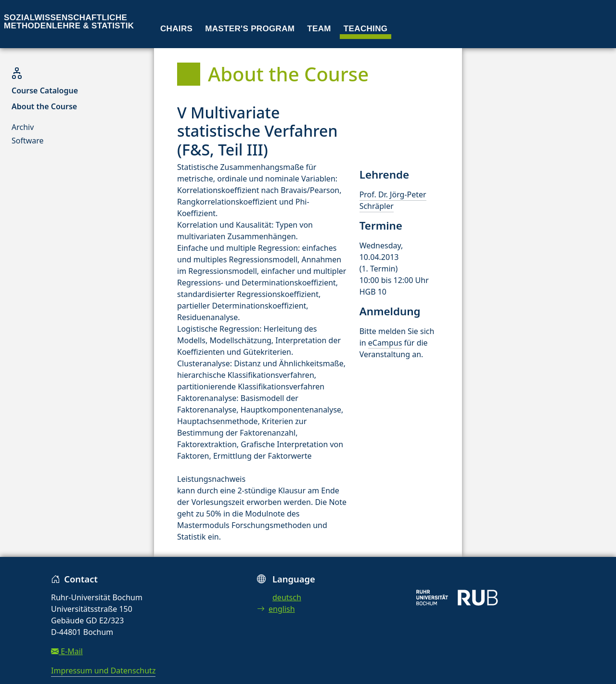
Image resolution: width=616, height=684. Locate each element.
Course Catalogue (45, 90)
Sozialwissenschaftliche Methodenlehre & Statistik (69, 22)
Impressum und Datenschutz (103, 671)
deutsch (287, 597)
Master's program (250, 29)
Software (28, 141)
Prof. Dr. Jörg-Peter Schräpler (393, 200)
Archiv (23, 127)
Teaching (366, 29)
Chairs (176, 29)
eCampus (385, 343)
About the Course (44, 106)
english (276, 609)
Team (319, 29)
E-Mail (67, 651)
